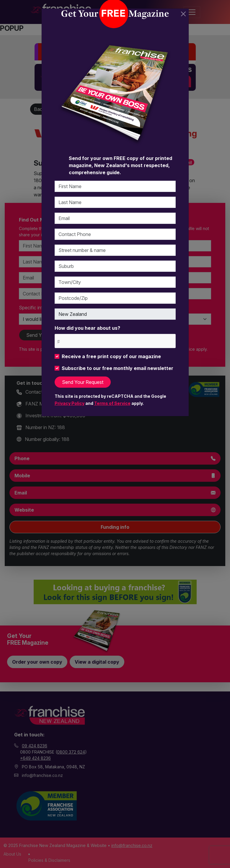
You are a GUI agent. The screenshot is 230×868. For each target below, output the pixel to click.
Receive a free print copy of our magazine (111, 356)
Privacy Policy (70, 403)
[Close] (183, 14)
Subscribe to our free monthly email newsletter (118, 368)
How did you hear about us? (87, 328)
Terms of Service (112, 403)
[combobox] (115, 341)
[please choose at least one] (58, 341)
